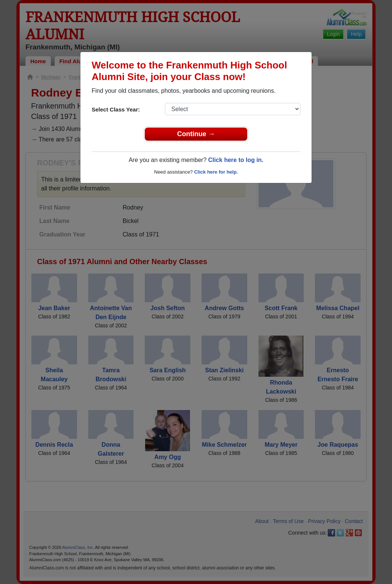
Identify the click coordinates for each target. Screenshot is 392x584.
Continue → (196, 134)
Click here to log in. (236, 160)
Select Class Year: (116, 109)
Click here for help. (216, 172)
